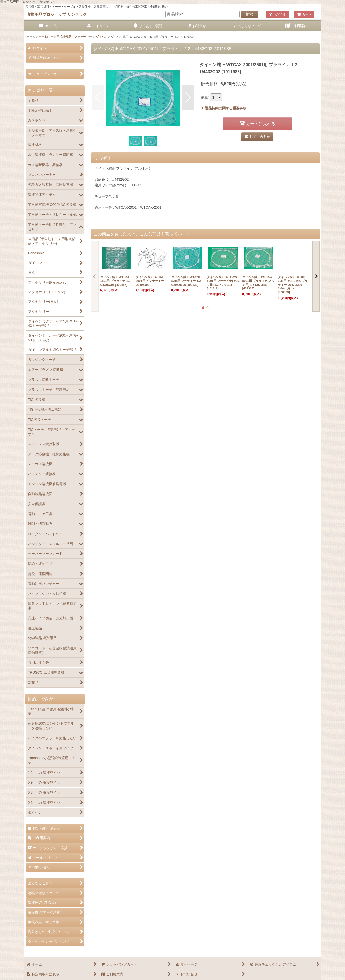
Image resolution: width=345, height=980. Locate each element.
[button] (98, 97)
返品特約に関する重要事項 (224, 108)
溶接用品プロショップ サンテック (57, 14)
